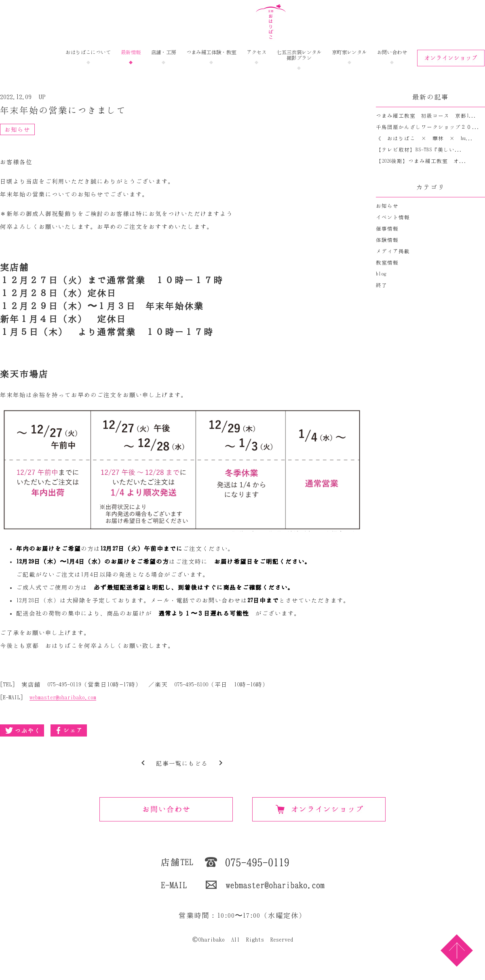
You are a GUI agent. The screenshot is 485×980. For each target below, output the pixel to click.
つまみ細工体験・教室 (211, 52)
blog (381, 274)
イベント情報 (393, 217)
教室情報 (387, 263)
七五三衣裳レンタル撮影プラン (299, 55)
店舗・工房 (164, 52)
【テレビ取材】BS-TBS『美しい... (419, 150)
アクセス (257, 52)
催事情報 (387, 229)
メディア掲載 (393, 251)
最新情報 (131, 52)
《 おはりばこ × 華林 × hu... (424, 139)
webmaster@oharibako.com (63, 697)
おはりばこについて (88, 52)
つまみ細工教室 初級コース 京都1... (426, 116)
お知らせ (17, 130)
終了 (382, 285)
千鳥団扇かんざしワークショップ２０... (428, 127)
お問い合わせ (392, 52)
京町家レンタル (349, 52)
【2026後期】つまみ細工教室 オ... (421, 161)
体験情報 (387, 240)
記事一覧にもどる (182, 763)
